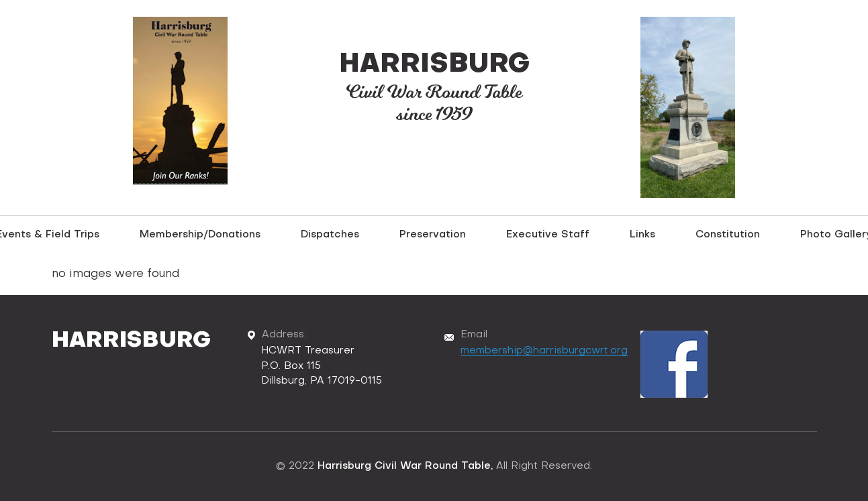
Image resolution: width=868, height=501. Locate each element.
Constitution (728, 235)
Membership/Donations (200, 235)
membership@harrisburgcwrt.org (544, 351)
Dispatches (330, 235)
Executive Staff (548, 235)
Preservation (433, 235)
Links (642, 235)
